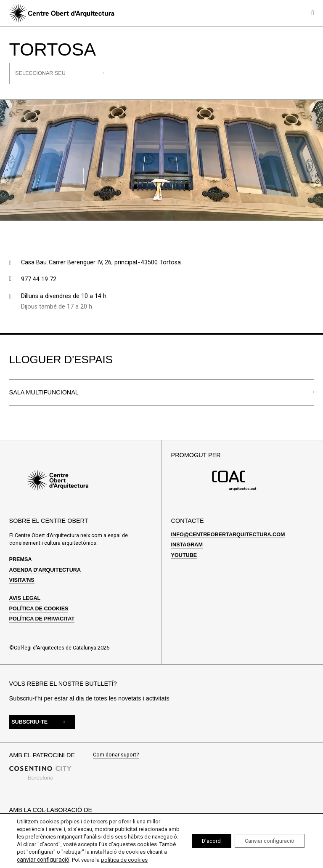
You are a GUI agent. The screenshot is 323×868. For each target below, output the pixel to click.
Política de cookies (39, 609)
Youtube (184, 555)
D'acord (199, 837)
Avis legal (25, 598)
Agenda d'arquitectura (45, 570)
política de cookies (60, 860)
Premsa (21, 559)
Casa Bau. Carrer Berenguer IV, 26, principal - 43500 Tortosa (101, 262)
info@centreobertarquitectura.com (228, 535)
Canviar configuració (265, 837)
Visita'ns (22, 580)
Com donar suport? (116, 755)
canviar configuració (124, 852)
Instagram (187, 545)
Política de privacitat (42, 619)
